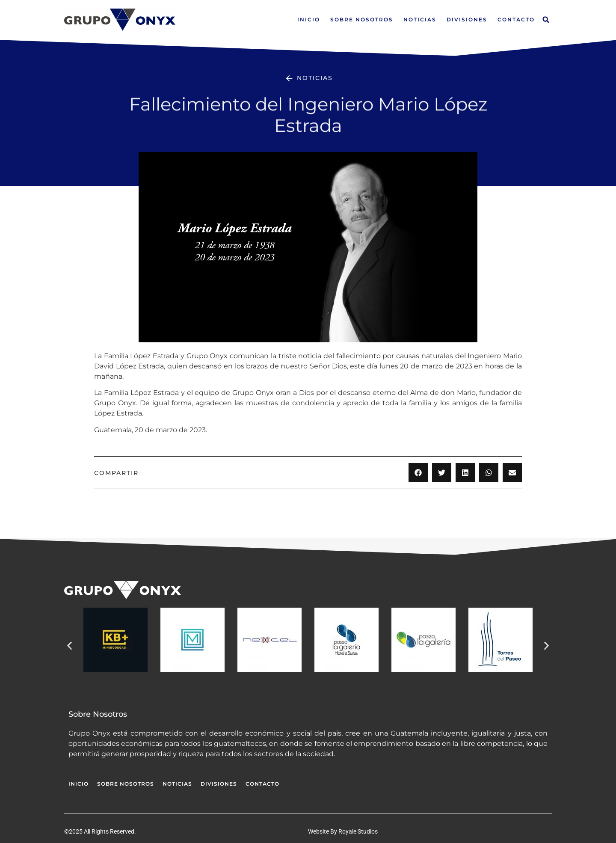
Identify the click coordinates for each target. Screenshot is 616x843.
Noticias (420, 19)
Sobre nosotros (362, 19)
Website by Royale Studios (343, 831)
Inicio (309, 19)
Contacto (516, 19)
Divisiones (467, 19)
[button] (546, 20)
